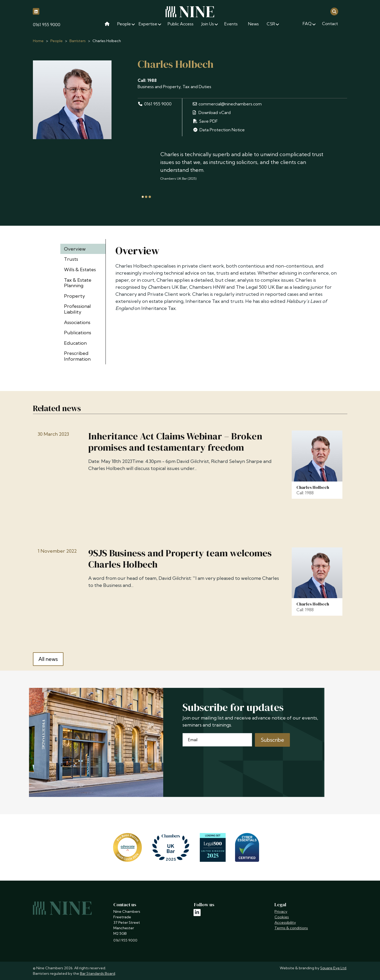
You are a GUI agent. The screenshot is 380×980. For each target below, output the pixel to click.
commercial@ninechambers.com (227, 104)
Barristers (78, 41)
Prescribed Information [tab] (77, 356)
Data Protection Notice (219, 130)
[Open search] (334, 11)
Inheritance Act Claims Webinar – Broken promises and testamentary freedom (175, 442)
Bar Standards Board (98, 973)
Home (38, 41)
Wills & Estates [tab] (80, 270)
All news (48, 659)
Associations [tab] (77, 322)
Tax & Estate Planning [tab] (78, 283)
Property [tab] (74, 296)
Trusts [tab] (71, 259)
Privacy (281, 911)
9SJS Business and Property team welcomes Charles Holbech (180, 559)
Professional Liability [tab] (77, 309)
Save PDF (205, 121)
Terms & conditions (291, 928)
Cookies (282, 917)
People (57, 41)
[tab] (143, 197)
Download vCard (212, 112)
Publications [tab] (78, 333)
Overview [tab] (75, 249)
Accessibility (285, 922)
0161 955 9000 (47, 25)
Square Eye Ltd (333, 968)
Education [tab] (75, 343)
